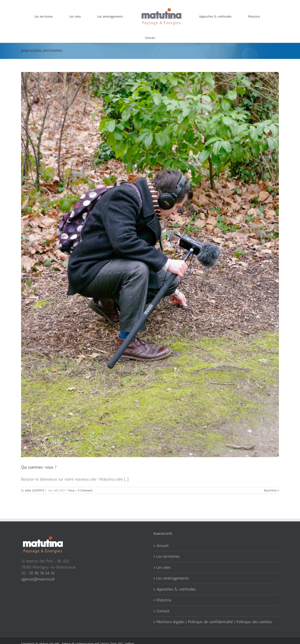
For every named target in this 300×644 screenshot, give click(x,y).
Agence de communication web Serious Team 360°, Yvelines (98, 634)
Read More (270, 481)
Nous (71, 481)
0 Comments (85, 481)
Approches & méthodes (176, 580)
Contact (163, 602)
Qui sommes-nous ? (39, 458)
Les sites (163, 558)
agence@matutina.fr (38, 570)
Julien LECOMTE (35, 481)
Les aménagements (172, 569)
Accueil (162, 536)
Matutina (164, 591)
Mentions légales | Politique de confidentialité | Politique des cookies (214, 612)
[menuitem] (46, 17)
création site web (49, 634)
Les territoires (168, 547)
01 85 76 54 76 (42, 564)
